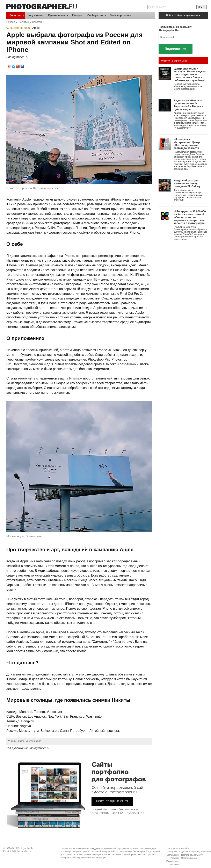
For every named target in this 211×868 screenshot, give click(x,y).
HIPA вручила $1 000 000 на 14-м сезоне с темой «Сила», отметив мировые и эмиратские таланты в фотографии (190, 217)
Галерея (77, 15)
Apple (36, 28)
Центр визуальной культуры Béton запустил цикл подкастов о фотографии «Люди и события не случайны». (191, 74)
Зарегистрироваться (189, 15)
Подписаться (176, 49)
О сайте (185, 849)
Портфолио (173, 852)
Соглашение (173, 855)
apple (14, 741)
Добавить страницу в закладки (196, 852)
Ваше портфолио (120, 15)
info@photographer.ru (21, 851)
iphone (21, 741)
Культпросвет (57, 15)
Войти (170, 15)
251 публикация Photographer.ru (28, 748)
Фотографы (173, 849)
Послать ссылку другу (192, 855)
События (15, 15)
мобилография (33, 741)
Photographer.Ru (17, 57)
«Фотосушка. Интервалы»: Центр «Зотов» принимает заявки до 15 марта (187, 144)
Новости (37, 22)
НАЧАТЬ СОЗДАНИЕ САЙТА (112, 801)
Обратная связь (189, 858)
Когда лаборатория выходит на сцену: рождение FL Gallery (187, 183)
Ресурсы (175, 858)
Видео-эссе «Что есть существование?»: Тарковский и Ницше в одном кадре (189, 105)
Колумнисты (35, 15)
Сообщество (95, 15)
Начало (11, 22)
